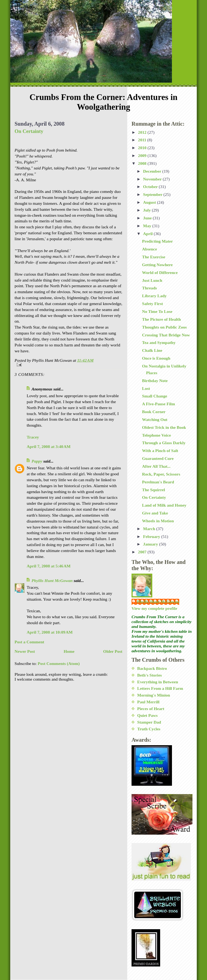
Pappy (37, 461)
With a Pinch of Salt (160, 451)
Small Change (155, 396)
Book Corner (154, 412)
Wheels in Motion (158, 521)
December (153, 171)
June (148, 218)
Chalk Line (152, 350)
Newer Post (25, 651)
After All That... (156, 466)
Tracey (33, 437)
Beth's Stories (149, 675)
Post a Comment (29, 642)
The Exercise (154, 257)
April (148, 234)
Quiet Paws (147, 715)
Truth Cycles (149, 729)
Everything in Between (158, 682)
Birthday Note (155, 381)
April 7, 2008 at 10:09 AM (50, 632)
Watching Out (155, 419)
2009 (143, 155)
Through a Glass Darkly (164, 443)
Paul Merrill (148, 702)
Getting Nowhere (157, 265)
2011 (143, 140)
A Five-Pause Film (158, 404)
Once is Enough (156, 358)
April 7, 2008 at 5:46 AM (49, 566)
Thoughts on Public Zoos (164, 327)
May (148, 226)
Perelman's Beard (158, 482)
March (150, 529)
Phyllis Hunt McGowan (52, 581)
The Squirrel (153, 490)
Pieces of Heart (151, 709)
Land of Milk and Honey (164, 505)
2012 (143, 132)
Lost (146, 388)
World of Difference (160, 272)
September (153, 194)
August (150, 202)
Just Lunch (152, 280)
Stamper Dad (149, 722)
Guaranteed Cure (158, 458)
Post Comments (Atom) (59, 663)
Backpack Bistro (152, 668)
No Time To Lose (157, 311)
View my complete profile (154, 608)
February (152, 536)
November (153, 179)
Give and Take (155, 513)
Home (69, 651)
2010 (143, 148)
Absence (149, 249)
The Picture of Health (161, 319)
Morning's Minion (154, 695)
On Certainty (29, 131)
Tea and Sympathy (159, 342)
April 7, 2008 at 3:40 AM (49, 446)
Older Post (113, 651)
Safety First (153, 304)
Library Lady (154, 296)
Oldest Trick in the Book (164, 427)
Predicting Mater (157, 241)
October (151, 187)
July (148, 210)
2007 (143, 552)
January (151, 544)
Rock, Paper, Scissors (161, 474)
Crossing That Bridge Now (166, 335)
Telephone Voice (156, 435)
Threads (149, 288)
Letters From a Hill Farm (160, 688)
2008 (143, 163)
